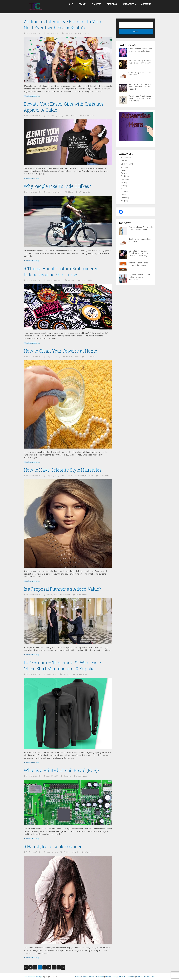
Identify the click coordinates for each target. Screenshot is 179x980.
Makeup (124, 185)
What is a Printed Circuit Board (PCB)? (62, 770)
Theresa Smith (35, 33)
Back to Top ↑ (149, 977)
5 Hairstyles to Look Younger (53, 846)
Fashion (69, 357)
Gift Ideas (112, 4)
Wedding (124, 201)
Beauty (83, 4)
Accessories (126, 158)
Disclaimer (99, 977)
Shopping (125, 198)
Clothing (67, 674)
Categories (128, 4)
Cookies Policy (87, 977)
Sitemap (140, 977)
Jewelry (76, 357)
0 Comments (83, 33)
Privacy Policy (111, 977)
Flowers (97, 4)
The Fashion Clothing (33, 977)
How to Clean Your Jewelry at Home (60, 351)
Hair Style (89, 476)
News (71, 192)
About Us (146, 4)
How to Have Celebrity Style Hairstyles (63, 470)
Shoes (123, 195)
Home (70, 4)
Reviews (68, 33)
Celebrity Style (71, 476)
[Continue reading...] (32, 96)
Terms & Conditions (126, 977)
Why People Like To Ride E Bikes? (57, 186)
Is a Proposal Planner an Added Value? (62, 589)
